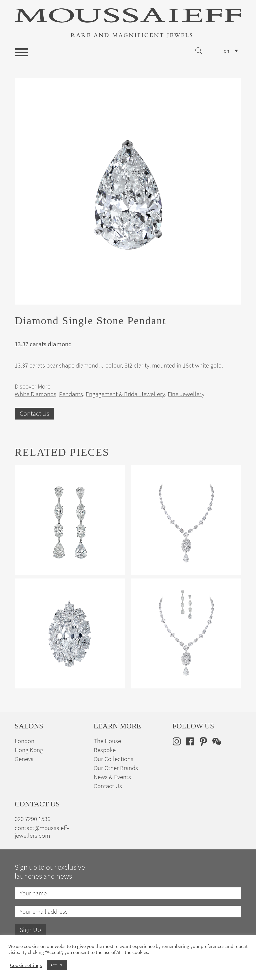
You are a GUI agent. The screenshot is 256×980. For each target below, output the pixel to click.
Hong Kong (29, 750)
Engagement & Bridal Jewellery (125, 394)
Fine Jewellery (186, 394)
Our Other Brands (116, 768)
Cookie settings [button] (26, 965)
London (24, 741)
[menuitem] (231, 51)
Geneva (24, 759)
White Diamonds (35, 394)
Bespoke (105, 750)
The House (107, 741)
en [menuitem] (226, 51)
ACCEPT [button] (57, 965)
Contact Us (34, 414)
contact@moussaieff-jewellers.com (42, 832)
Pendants (71, 394)
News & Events (112, 777)
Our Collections (113, 759)
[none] (231, 51)
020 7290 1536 (32, 819)
